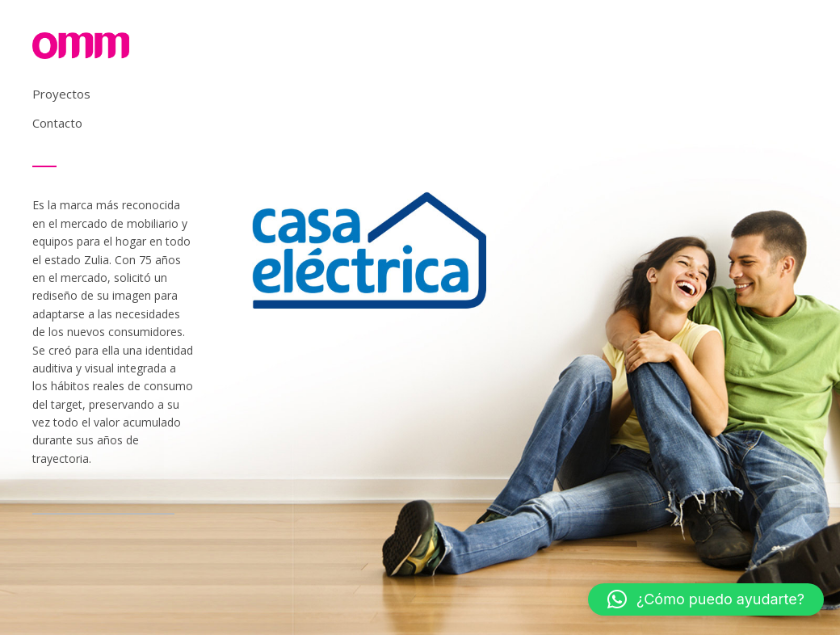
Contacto (57, 123)
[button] (706, 599)
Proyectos (61, 94)
